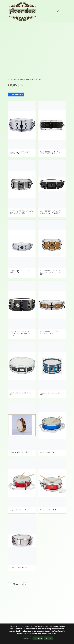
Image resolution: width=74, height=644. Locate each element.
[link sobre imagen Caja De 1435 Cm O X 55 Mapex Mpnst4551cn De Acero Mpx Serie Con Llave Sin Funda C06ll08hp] (22, 125)
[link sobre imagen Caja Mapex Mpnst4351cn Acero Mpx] (22, 244)
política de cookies (50, 634)
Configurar (27, 638)
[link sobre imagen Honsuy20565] (22, 425)
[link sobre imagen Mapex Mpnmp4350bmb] (52, 184)
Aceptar (49, 638)
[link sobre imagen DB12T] (52, 425)
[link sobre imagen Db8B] (22, 483)
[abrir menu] (63, 11)
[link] (22, 11)
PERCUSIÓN (31, 80)
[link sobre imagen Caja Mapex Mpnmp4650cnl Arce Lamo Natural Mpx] (52, 244)
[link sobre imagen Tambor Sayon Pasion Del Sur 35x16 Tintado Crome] (52, 366)
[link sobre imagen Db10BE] (52, 483)
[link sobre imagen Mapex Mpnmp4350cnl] (52, 305)
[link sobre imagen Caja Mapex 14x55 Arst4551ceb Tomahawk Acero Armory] (22, 184)
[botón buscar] (58, 11)
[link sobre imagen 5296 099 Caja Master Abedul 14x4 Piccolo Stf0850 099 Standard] (22, 366)
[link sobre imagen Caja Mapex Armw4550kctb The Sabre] (52, 125)
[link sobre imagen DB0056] (22, 541)
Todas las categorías (16, 80)
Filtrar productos (16, 94)
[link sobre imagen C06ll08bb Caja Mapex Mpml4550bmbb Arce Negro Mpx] (22, 305)
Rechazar (38, 638)
